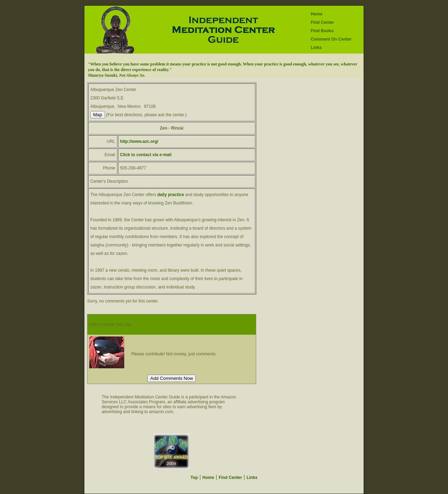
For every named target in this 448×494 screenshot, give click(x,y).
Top (194, 478)
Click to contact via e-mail (146, 155)
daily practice (171, 195)
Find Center (323, 22)
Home (317, 14)
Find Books (322, 31)
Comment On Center (331, 39)
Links (316, 48)
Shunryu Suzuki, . (117, 75)
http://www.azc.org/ (139, 141)
